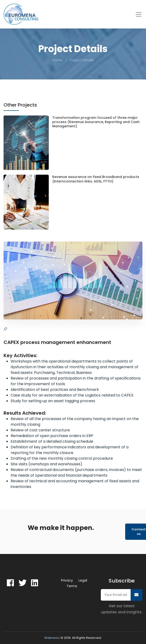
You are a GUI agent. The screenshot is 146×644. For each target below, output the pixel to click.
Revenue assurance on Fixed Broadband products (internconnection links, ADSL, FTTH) (96, 179)
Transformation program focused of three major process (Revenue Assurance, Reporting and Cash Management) (96, 122)
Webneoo (52, 638)
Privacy (67, 580)
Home (58, 60)
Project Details (82, 60)
